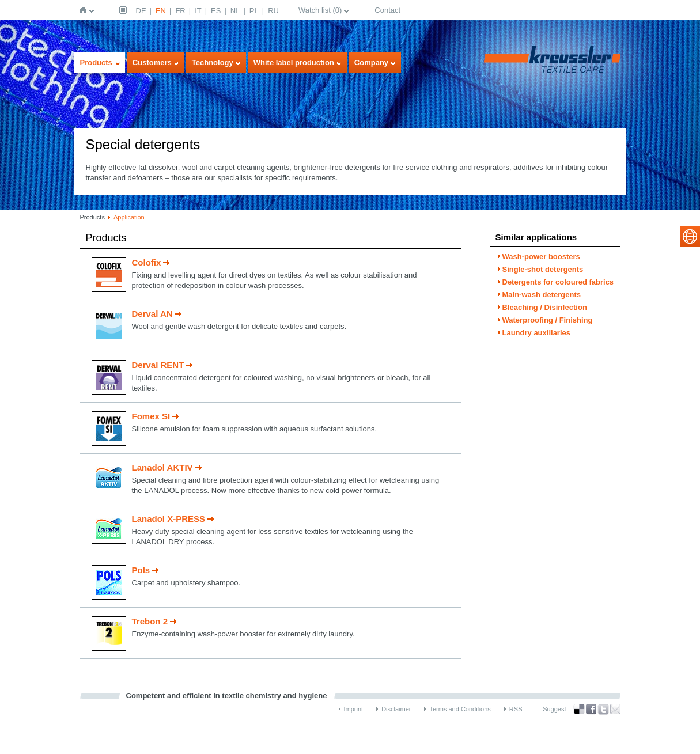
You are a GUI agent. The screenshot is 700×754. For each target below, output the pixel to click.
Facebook (591, 709)
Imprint (354, 709)
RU (273, 11)
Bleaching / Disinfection (545, 307)
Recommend (615, 709)
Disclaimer (396, 709)
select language (690, 236)
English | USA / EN (124, 10)
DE (141, 11)
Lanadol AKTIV (162, 467)
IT (198, 11)
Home (86, 10)
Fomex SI (151, 416)
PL (254, 11)
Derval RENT (158, 365)
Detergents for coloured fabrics (558, 282)
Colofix (147, 262)
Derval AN (152, 314)
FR (180, 11)
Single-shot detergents (543, 269)
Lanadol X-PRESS (169, 519)
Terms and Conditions (460, 709)
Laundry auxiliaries (537, 333)
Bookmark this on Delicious (579, 709)
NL (235, 11)
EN (161, 11)
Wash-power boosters (541, 257)
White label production (294, 62)
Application (129, 217)
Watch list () (320, 10)
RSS (516, 709)
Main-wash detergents (542, 295)
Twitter (603, 709)
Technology (213, 62)
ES (216, 11)
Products (96, 62)
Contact (387, 10)
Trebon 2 (150, 621)
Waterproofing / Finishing (548, 320)
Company (371, 62)
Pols (141, 570)
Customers (152, 62)
